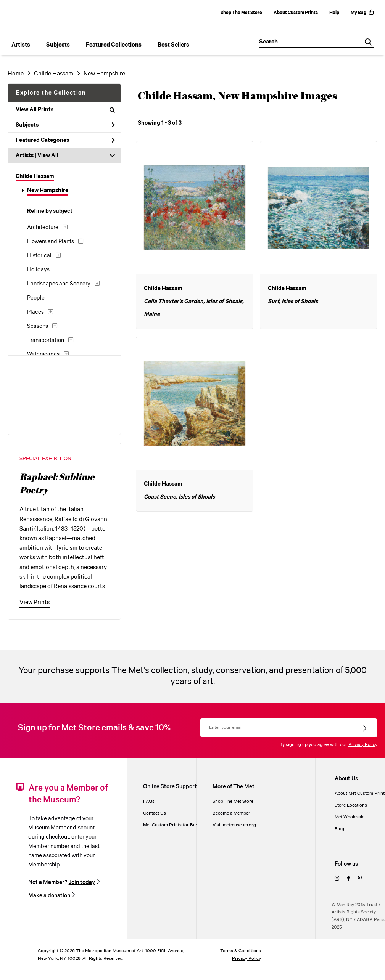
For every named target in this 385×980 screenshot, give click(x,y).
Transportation (46, 340)
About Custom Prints (296, 13)
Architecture (43, 228)
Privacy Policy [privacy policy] (246, 958)
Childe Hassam (54, 74)
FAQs (149, 801)
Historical (39, 256)
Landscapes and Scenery (59, 284)
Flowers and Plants (51, 242)
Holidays (38, 270)
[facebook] (349, 879)
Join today (82, 882)
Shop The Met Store (241, 13)
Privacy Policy (363, 745)
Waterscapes (43, 354)
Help (334, 13)
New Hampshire (104, 74)
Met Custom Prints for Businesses (178, 825)
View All (48, 156)
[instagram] (337, 879)
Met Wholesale (350, 817)
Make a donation (49, 896)
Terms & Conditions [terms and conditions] (241, 951)
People (36, 298)
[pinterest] (360, 879)
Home (16, 74)
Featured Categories (65, 140)
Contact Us (155, 813)
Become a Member (231, 813)
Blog (339, 829)
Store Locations (351, 805)
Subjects (65, 125)
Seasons (38, 326)
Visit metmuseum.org (234, 825)
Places (35, 312)
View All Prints (65, 110)
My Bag (362, 13)
